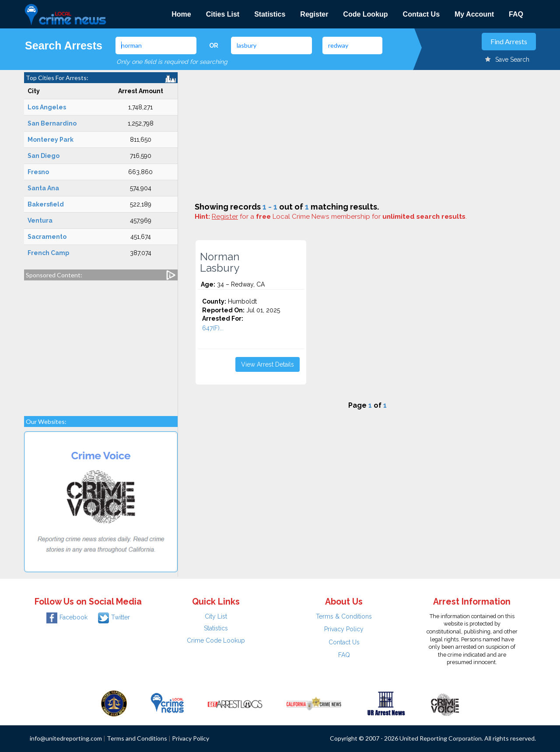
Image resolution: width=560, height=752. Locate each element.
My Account (474, 14)
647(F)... (213, 328)
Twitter (114, 617)
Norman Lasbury (220, 262)
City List (216, 616)
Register (314, 14)
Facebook (67, 617)
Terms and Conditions (137, 738)
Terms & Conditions (344, 616)
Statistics (270, 14)
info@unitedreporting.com (66, 738)
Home (181, 14)
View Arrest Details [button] (268, 364)
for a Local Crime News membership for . (339, 217)
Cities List (223, 14)
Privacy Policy (344, 629)
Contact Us (421, 14)
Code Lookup (365, 14)
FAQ (516, 14)
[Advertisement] (101, 344)
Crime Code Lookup (216, 640)
